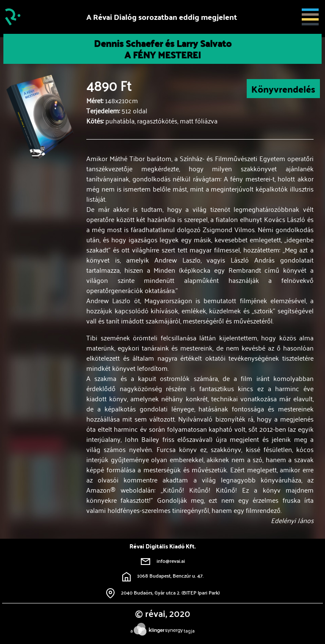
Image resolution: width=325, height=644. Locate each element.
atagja (162, 630)
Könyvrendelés (283, 89)
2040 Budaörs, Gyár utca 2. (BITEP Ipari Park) (163, 592)
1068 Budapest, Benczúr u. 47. (163, 575)
